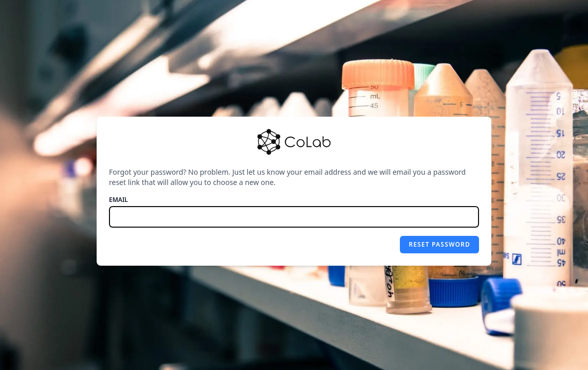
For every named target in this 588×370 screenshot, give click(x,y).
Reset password (439, 244)
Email (118, 200)
